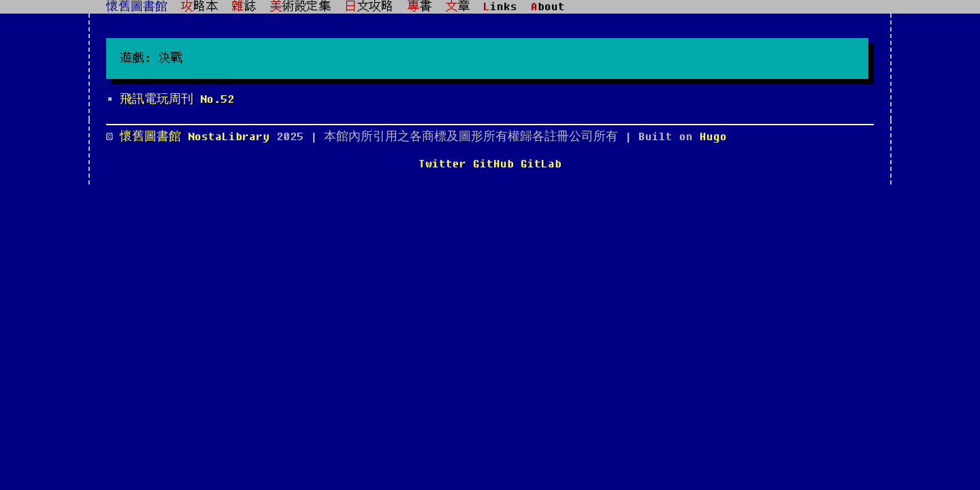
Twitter (442, 164)
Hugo (713, 137)
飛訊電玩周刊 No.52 (177, 99)
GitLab (541, 164)
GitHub (493, 164)
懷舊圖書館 (137, 7)
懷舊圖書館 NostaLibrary (198, 137)
